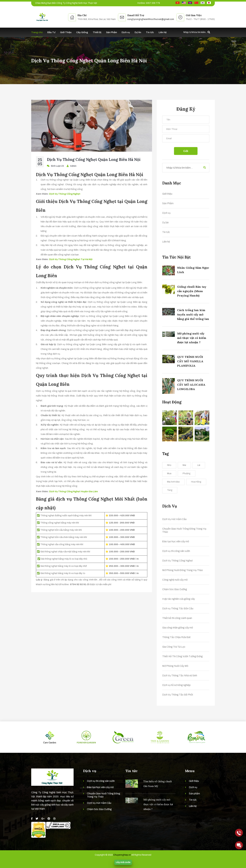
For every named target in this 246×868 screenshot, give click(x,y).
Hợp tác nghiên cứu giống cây (179, 599)
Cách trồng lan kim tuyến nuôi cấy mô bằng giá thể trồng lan (193, 314)
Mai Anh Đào (173, 482)
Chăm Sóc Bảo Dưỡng (175, 589)
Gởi (186, 151)
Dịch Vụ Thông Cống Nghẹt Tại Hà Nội (71, 259)
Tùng (170, 490)
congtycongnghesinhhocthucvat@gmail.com (151, 19)
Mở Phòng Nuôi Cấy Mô (175, 666)
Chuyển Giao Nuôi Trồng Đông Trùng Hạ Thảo (184, 530)
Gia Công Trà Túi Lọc (174, 647)
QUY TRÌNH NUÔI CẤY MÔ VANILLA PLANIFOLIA (190, 361)
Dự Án (138, 32)
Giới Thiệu (66, 32)
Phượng (187, 473)
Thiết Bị (97, 32)
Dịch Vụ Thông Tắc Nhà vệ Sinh (180, 675)
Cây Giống (82, 32)
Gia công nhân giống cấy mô (178, 628)
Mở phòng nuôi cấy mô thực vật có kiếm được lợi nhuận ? (192, 338)
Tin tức (150, 32)
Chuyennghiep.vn (122, 855)
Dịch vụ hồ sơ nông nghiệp (176, 685)
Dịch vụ (126, 32)
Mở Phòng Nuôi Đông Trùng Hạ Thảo (183, 570)
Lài (199, 465)
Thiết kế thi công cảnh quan (177, 618)
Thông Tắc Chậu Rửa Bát (176, 637)
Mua (169, 473)
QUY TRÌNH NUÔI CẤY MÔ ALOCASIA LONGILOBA (191, 385)
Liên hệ (163, 32)
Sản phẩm (194, 794)
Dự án (165, 222)
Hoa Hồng (196, 482)
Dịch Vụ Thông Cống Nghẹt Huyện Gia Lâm (74, 491)
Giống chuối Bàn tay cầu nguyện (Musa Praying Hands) (192, 291)
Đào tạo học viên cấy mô (176, 541)
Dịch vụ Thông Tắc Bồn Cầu (178, 608)
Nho (169, 465)
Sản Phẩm (111, 32)
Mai (184, 465)
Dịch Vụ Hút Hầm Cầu (174, 519)
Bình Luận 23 (55, 166)
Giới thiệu (167, 194)
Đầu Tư (51, 32)
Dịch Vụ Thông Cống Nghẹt (65, 194)
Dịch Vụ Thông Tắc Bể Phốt (178, 695)
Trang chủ (37, 32)
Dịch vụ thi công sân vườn (176, 551)
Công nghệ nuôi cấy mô (175, 580)
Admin (72, 166)
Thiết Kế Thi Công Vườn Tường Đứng (182, 656)
